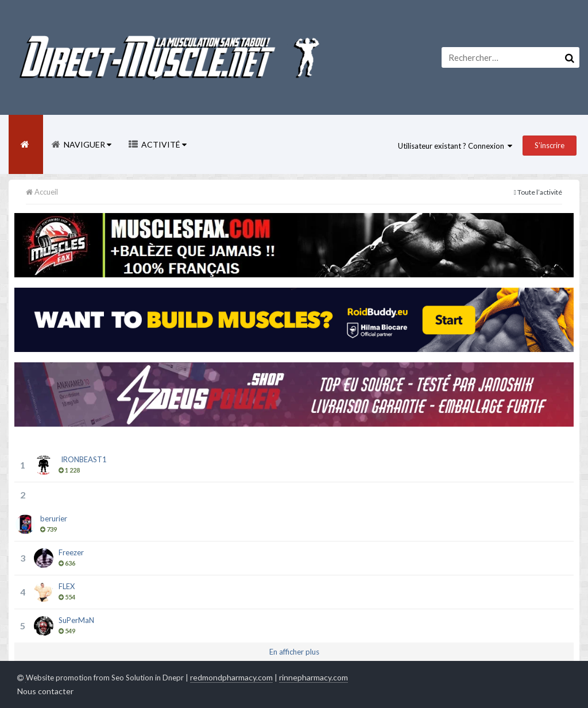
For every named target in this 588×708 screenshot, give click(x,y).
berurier (54, 519)
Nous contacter (45, 691)
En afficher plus (294, 652)
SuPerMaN (76, 620)
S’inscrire (550, 145)
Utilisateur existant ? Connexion (455, 146)
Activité (163, 144)
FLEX (67, 586)
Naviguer (87, 144)
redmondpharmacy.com (231, 677)
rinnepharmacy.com (314, 677)
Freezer (71, 552)
